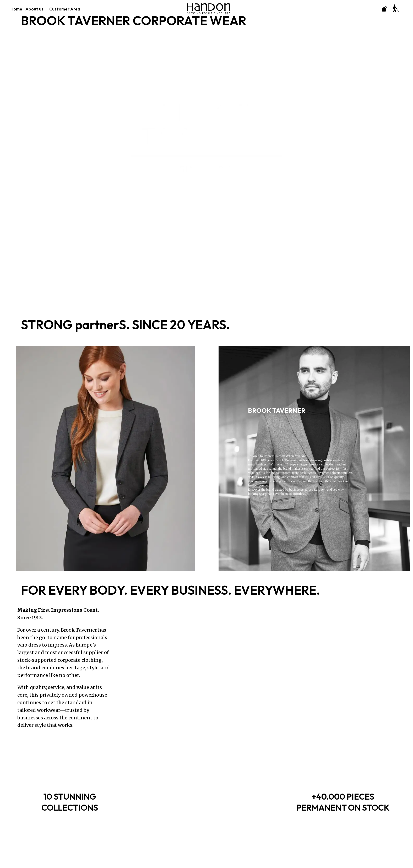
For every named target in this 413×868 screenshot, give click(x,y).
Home (16, 9)
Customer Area (66, 9)
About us (36, 9)
